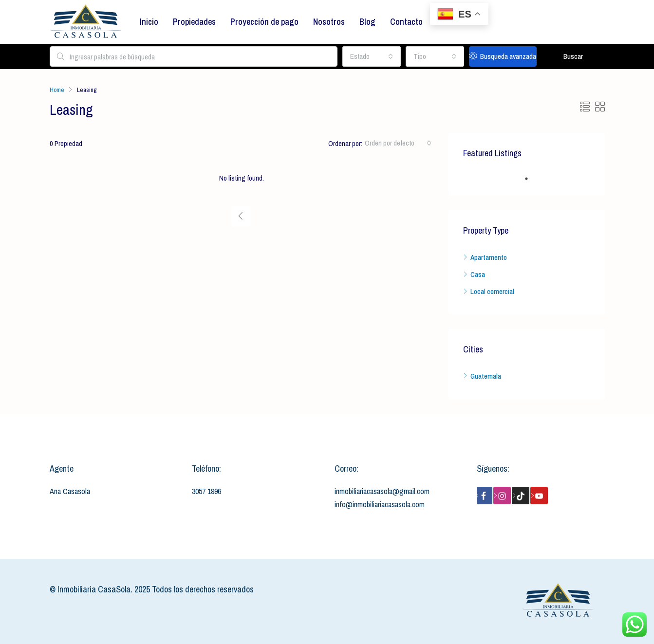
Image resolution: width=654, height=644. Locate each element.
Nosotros (329, 22)
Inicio (149, 22)
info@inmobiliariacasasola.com (380, 504)
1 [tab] (531, 179)
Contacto (406, 22)
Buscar (573, 56)
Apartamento (489, 257)
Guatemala (486, 376)
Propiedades (194, 22)
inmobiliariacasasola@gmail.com (382, 491)
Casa (478, 274)
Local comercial (492, 291)
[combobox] (372, 56)
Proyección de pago (264, 22)
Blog (367, 22)
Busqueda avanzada (503, 56)
